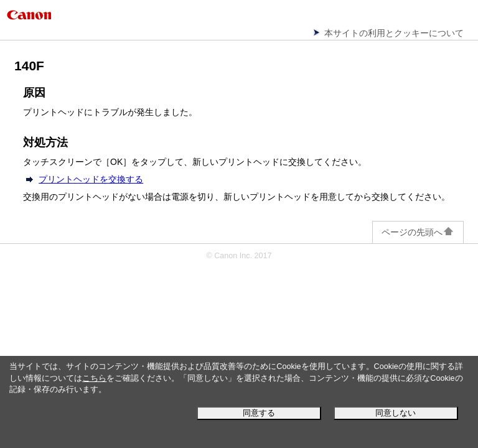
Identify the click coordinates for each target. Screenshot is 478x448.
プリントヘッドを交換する (91, 179)
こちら (94, 378)
